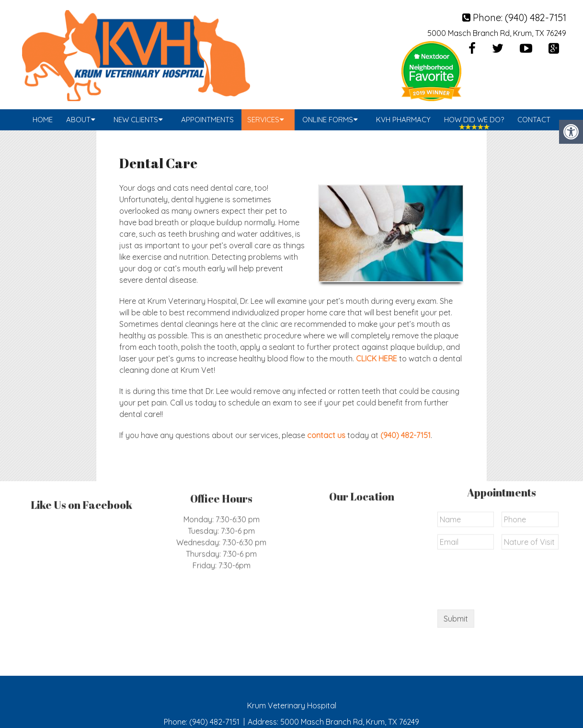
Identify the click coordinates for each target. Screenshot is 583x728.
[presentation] (510, 505)
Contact (534, 120)
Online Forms (328, 120)
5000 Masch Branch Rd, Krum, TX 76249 (497, 33)
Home (43, 120)
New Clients (136, 120)
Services (263, 120)
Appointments (207, 120)
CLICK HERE (377, 358)
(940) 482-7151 (536, 17)
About (78, 120)
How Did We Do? (474, 120)
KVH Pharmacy (403, 120)
